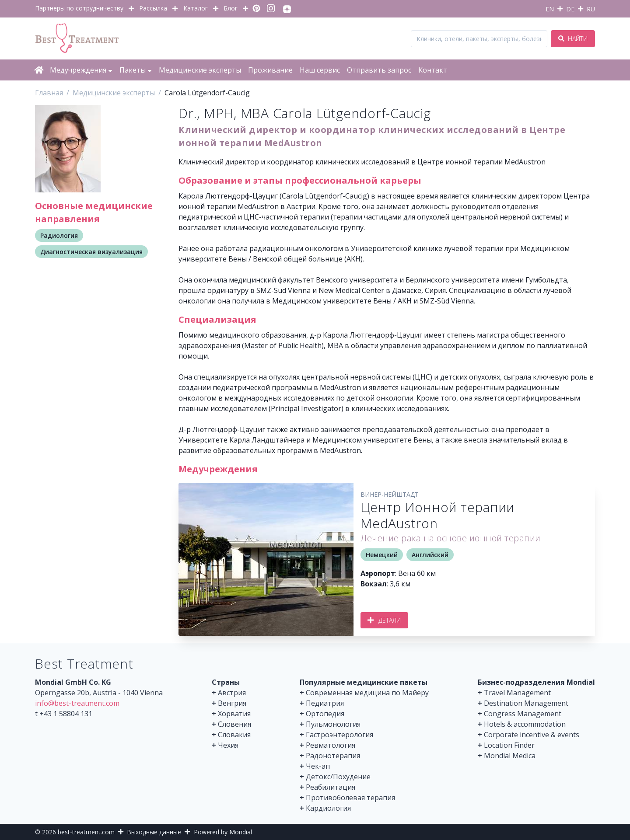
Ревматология (331, 745)
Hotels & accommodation (525, 724)
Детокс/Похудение (338, 777)
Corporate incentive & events (532, 735)
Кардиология (328, 808)
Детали (384, 620)
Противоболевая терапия (350, 798)
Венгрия (232, 703)
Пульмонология (333, 724)
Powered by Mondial (223, 832)
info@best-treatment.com (77, 703)
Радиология (59, 235)
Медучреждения (81, 70)
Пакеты (136, 70)
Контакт (433, 70)
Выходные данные (154, 832)
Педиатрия (325, 703)
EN (550, 9)
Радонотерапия (333, 756)
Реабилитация (331, 787)
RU (591, 9)
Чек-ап (318, 766)
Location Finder (509, 745)
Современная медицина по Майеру (367, 693)
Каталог (196, 8)
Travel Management (517, 693)
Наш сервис (320, 70)
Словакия (234, 735)
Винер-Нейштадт (390, 494)
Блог (231, 8)
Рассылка (153, 8)
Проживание (270, 70)
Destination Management (526, 703)
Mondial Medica (510, 756)
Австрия (232, 693)
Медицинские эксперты (200, 70)
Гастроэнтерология (339, 735)
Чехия (228, 745)
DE (570, 9)
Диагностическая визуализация (91, 252)
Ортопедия (325, 714)
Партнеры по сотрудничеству (79, 8)
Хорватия (234, 714)
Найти (573, 39)
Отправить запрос (379, 70)
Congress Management (523, 714)
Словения (234, 724)
